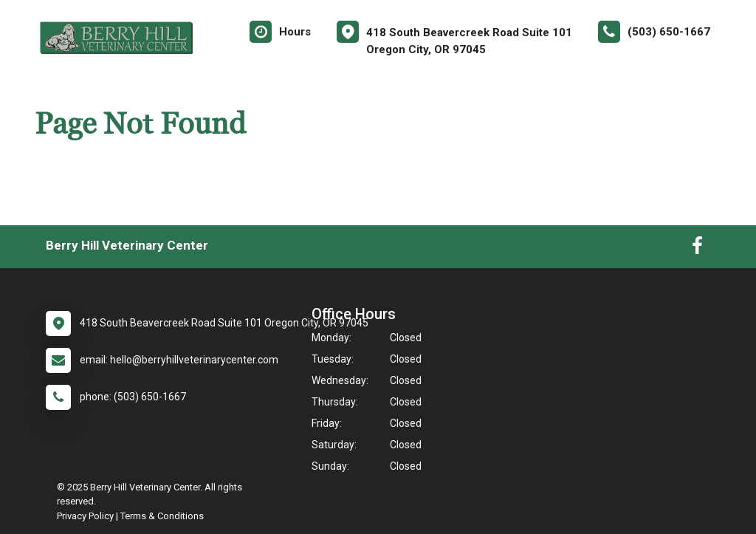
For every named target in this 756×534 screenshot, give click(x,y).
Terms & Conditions (162, 516)
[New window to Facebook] (697, 249)
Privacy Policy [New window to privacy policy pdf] (85, 516)
